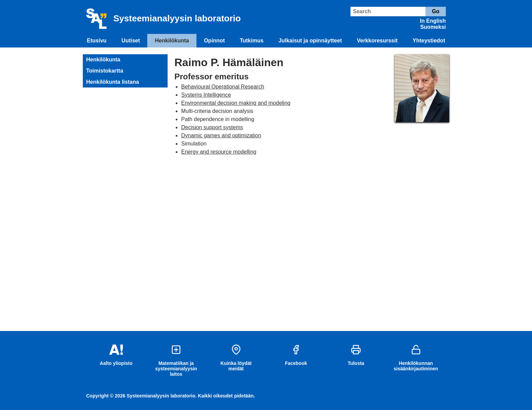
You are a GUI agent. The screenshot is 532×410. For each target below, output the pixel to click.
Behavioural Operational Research (223, 87)
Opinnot (214, 41)
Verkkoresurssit (377, 41)
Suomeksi (433, 27)
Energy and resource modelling (219, 152)
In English (433, 21)
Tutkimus (252, 41)
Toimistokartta (105, 71)
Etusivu (97, 41)
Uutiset (131, 41)
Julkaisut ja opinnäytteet (310, 41)
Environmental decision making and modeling (236, 103)
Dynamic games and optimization (221, 135)
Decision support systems (212, 127)
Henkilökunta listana (113, 82)
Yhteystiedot (429, 41)
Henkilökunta (172, 41)
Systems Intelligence (206, 95)
